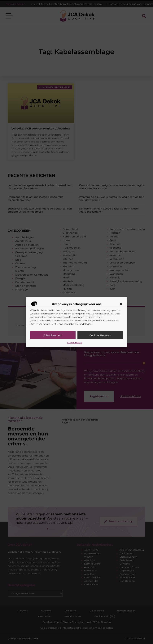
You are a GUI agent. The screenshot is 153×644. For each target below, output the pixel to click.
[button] (121, 304)
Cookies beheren (100, 335)
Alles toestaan (53, 335)
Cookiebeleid (75, 342)
